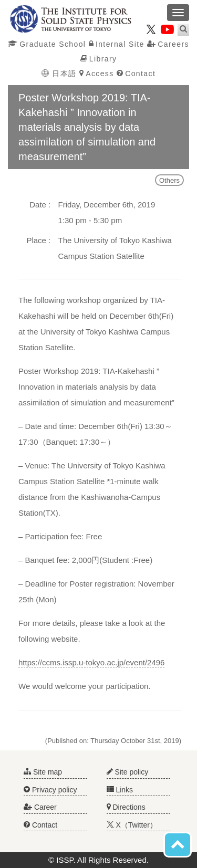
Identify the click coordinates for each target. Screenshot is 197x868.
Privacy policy (50, 790)
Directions (126, 807)
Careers (168, 44)
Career (40, 807)
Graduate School (47, 44)
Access (97, 74)
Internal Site (117, 44)
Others (169, 180)
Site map (43, 772)
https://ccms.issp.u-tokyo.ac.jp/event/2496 (91, 662)
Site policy (128, 772)
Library (99, 59)
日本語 (60, 74)
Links (120, 790)
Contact (136, 74)
